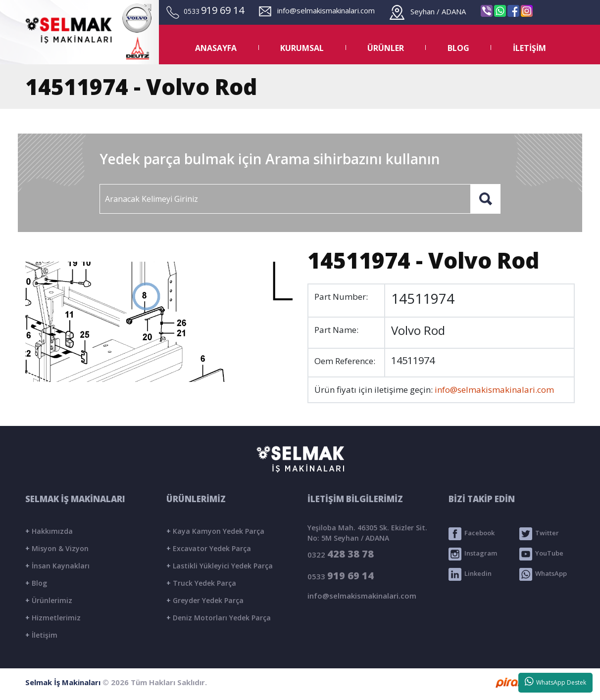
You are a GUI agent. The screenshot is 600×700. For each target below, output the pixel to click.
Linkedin (470, 574)
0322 (341, 554)
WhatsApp (543, 574)
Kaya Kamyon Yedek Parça (215, 531)
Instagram (473, 554)
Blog (36, 583)
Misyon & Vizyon (57, 548)
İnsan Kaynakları (57, 566)
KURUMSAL (302, 48)
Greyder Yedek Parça (205, 600)
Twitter (539, 534)
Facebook (472, 534)
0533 (341, 576)
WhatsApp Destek (556, 682)
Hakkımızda (49, 531)
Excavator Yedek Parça (209, 548)
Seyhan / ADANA (428, 11)
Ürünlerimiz (49, 600)
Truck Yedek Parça (201, 583)
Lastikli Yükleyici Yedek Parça (220, 566)
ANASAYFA (216, 48)
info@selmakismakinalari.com (317, 10)
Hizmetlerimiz (53, 618)
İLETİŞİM (529, 48)
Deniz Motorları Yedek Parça (219, 618)
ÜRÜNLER (386, 48)
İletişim (41, 635)
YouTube (541, 554)
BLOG (458, 48)
